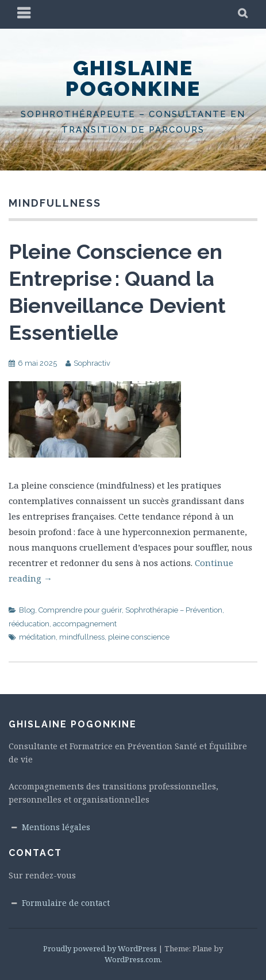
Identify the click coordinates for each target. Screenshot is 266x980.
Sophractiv (92, 363)
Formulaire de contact (66, 903)
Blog (27, 610)
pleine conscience (139, 637)
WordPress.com (132, 959)
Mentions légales (56, 827)
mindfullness (82, 637)
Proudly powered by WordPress (100, 948)
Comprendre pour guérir (80, 610)
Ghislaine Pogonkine (133, 78)
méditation (37, 637)
